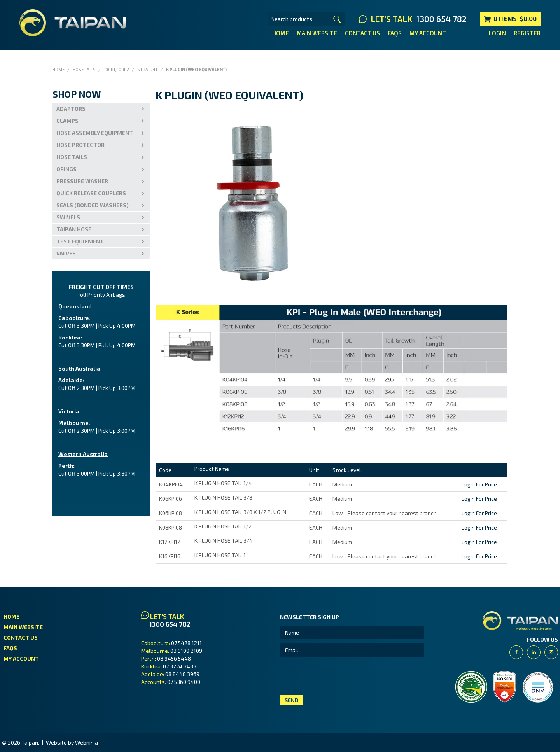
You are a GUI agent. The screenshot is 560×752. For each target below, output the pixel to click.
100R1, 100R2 (116, 69)
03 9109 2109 (186, 651)
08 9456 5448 (174, 658)
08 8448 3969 (182, 674)
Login (497, 33)
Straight (148, 69)
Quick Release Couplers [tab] (91, 193)
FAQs (395, 33)
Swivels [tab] (68, 217)
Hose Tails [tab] (72, 157)
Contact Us (362, 33)
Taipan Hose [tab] (74, 229)
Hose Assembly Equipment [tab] (95, 133)
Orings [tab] (66, 169)
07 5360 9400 (184, 682)
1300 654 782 (441, 19)
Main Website (317, 33)
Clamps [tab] (67, 121)
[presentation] (339, 676)
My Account (428, 33)
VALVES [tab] (66, 253)
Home (281, 33)
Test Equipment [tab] (80, 241)
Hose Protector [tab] (80, 145)
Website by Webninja (72, 742)
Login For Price (479, 484)
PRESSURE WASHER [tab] (82, 181)
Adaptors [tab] (71, 109)
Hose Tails (84, 69)
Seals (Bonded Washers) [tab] (93, 205)
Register (527, 33)
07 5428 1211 (186, 643)
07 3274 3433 (180, 666)
